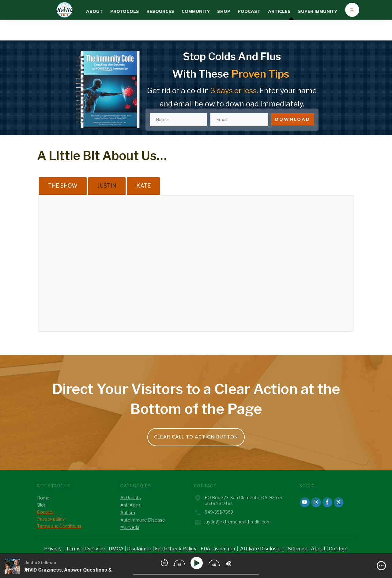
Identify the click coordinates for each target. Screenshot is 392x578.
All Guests (131, 498)
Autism (128, 513)
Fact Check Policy (176, 549)
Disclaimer (139, 549)
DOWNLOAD (293, 98)
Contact (45, 512)
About (319, 549)
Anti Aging (131, 505)
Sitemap (298, 549)
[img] (381, 566)
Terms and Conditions (59, 526)
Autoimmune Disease (143, 520)
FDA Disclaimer (218, 549)
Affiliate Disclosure (262, 549)
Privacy (53, 549)
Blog (42, 505)
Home (43, 498)
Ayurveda (130, 527)
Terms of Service (85, 549)
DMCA (116, 549)
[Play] (198, 563)
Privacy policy (51, 519)
